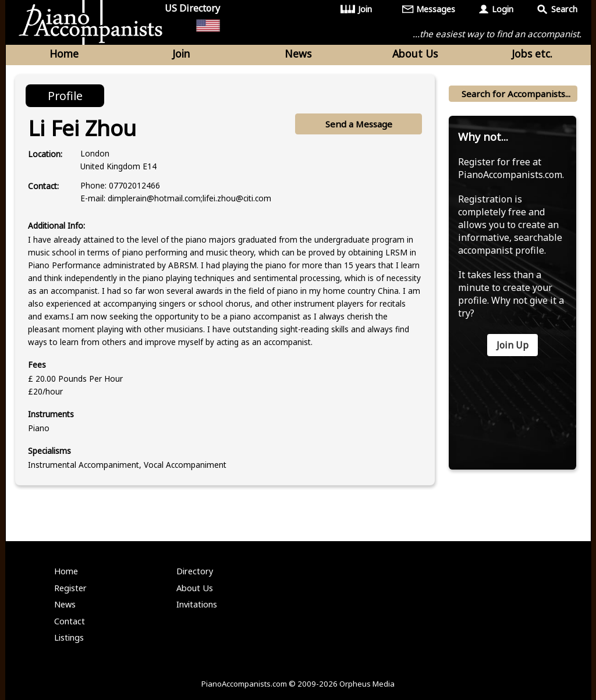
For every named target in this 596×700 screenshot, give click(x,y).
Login (503, 9)
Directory (195, 571)
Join (365, 9)
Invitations (197, 604)
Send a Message (359, 124)
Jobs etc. (532, 54)
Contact (70, 621)
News (298, 54)
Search (564, 9)
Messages (436, 9)
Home (64, 54)
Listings (69, 637)
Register (70, 588)
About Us (415, 54)
